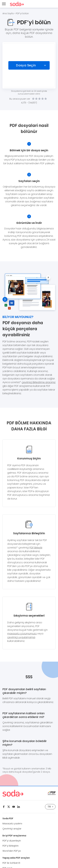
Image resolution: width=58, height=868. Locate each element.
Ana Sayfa (8, 13)
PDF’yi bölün (22, 13)
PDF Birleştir (36, 548)
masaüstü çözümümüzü (22, 634)
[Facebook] (4, 807)
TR (50, 807)
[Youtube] (14, 807)
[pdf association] (52, 793)
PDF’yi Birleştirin (11, 846)
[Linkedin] (19, 807)
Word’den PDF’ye (12, 851)
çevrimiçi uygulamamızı (21, 637)
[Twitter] (9, 807)
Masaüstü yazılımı (12, 824)
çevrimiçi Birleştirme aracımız (39, 382)
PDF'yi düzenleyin (12, 841)
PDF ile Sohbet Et (11, 863)
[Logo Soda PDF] (17, 4)
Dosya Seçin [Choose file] (26, 65)
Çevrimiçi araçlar (12, 829)
